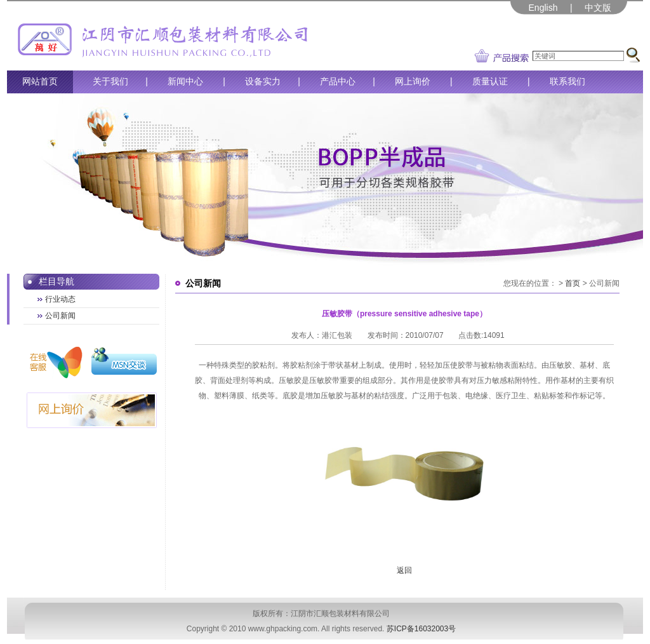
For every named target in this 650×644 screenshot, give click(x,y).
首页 (573, 283)
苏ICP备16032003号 (421, 629)
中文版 (598, 8)
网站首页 (40, 81)
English (543, 8)
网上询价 (413, 81)
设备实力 (263, 81)
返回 (404, 570)
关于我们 (110, 81)
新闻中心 (185, 81)
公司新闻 (60, 316)
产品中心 (338, 81)
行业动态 (60, 299)
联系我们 (567, 81)
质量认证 (490, 81)
